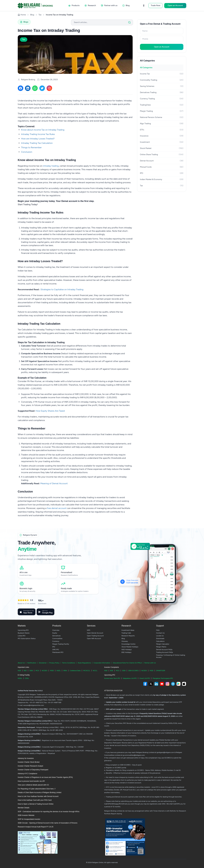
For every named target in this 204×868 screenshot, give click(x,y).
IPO (54, 647)
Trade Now (156, 5)
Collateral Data (75, 671)
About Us (21, 663)
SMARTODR (161, 671)
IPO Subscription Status (27, 638)
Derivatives (56, 636)
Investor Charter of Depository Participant (33, 770)
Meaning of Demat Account (54, 483)
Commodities (57, 638)
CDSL (27, 678)
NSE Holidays (127, 650)
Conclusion (27, 152)
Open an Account (175, 5)
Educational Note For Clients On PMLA (127, 663)
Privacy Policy (54, 663)
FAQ (158, 630)
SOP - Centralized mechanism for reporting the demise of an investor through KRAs (49, 812)
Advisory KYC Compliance (28, 774)
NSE (19, 671)
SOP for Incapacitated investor (29, 819)
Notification (32, 663)
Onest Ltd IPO (145, 678)
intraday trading (51, 166)
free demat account (57, 508)
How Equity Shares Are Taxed (50, 411)
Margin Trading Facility (61, 644)
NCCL (95, 671)
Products (74, 5)
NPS (89, 630)
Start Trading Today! (28, 204)
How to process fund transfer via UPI (31, 781)
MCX (37, 671)
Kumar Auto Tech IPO (112, 678)
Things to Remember (31, 147)
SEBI (31, 671)
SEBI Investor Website (26, 815)
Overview (56, 630)
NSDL (20, 678)
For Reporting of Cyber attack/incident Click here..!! (37, 789)
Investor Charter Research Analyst (30, 766)
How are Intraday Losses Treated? (38, 139)
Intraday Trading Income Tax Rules (38, 134)
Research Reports (128, 636)
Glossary (125, 641)
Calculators (160, 641)
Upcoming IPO (23, 630)
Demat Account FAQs (164, 650)
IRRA (65, 671)
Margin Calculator (163, 644)
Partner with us (109, 5)
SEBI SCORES (133, 671)
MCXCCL (87, 671)
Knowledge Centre (128, 644)
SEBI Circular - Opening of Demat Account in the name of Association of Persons (48, 823)
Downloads (160, 638)
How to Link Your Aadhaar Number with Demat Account (38, 796)
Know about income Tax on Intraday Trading (43, 130)
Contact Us (160, 633)
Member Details (24, 808)
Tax (40, 15)
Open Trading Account (95, 636)
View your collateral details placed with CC (33, 785)
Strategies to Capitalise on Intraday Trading (62, 289)
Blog (126, 5)
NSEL (59, 671)
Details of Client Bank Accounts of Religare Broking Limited (39, 793)
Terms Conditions (69, 663)
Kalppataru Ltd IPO (130, 678)
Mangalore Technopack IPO (163, 678)
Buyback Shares (24, 633)
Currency (56, 641)
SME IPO (56, 650)
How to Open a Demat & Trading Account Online (36, 804)
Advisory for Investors (26, 758)
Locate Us (160, 636)
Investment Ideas (128, 630)
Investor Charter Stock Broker (29, 762)
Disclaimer (43, 663)
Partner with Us (150, 663)
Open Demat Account (95, 633)
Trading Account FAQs (164, 652)
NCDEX (45, 671)
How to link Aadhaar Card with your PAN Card (35, 800)
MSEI (52, 671)
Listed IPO (22, 636)
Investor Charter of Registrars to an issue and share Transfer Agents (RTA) (45, 777)
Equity (55, 633)
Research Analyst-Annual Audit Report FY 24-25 (36, 827)
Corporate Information (102, 663)
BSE (25, 671)
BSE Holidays (126, 652)
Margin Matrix (161, 647)
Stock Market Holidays (130, 647)
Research (90, 5)
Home (22, 15)
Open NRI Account (94, 638)
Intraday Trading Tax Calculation (37, 143)
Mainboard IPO (58, 652)
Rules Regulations (84, 663)
